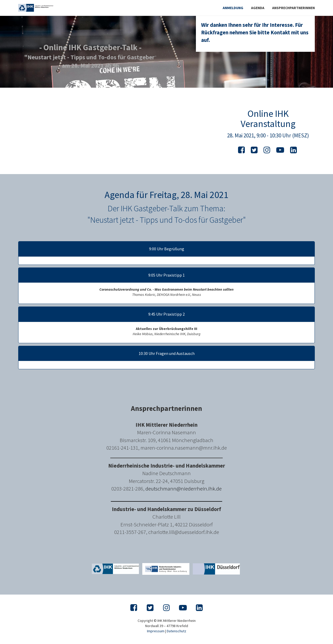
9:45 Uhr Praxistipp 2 (166, 314)
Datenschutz (177, 631)
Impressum (156, 631)
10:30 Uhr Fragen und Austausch (167, 354)
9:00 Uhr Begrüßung (167, 249)
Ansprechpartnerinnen (293, 8)
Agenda (258, 8)
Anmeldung (233, 8)
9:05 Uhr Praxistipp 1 (166, 275)
